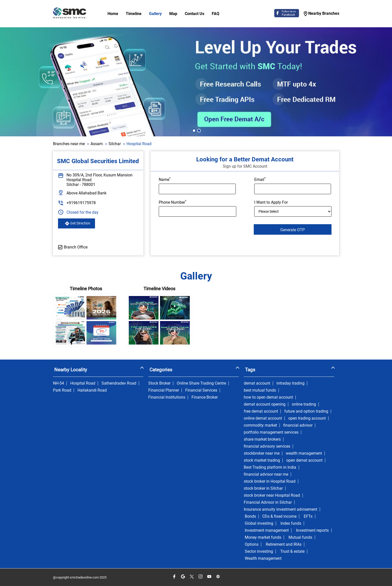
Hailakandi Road (92, 390)
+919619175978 (81, 203)
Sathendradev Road (119, 383)
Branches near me (69, 144)
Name (165, 179)
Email (260, 179)
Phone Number (173, 202)
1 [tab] (193, 130)
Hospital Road (83, 383)
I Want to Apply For (271, 202)
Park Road (62, 390)
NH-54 (58, 383)
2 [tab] (198, 130)
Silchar (115, 144)
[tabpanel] (196, 82)
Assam (97, 144)
